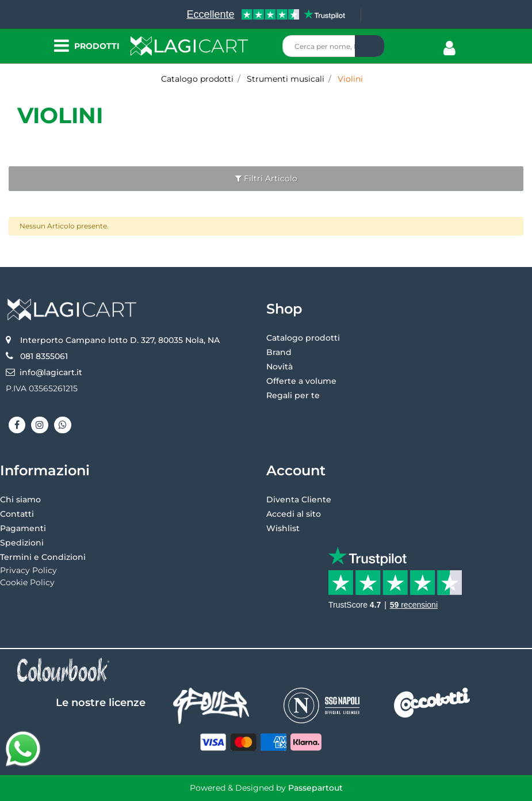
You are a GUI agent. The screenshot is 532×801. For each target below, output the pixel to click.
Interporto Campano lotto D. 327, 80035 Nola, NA (120, 340)
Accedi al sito (294, 514)
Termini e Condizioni (43, 557)
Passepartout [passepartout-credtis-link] (315, 788)
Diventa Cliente (299, 499)
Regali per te (293, 395)
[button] (370, 46)
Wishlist (283, 528)
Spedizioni (22, 543)
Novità (280, 367)
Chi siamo (20, 499)
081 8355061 (44, 356)
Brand (279, 352)
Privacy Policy (28, 570)
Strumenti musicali (286, 79)
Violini (350, 79)
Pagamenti (23, 528)
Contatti (17, 514)
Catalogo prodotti (197, 79)
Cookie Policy (27, 582)
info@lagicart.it (51, 372)
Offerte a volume (301, 381)
